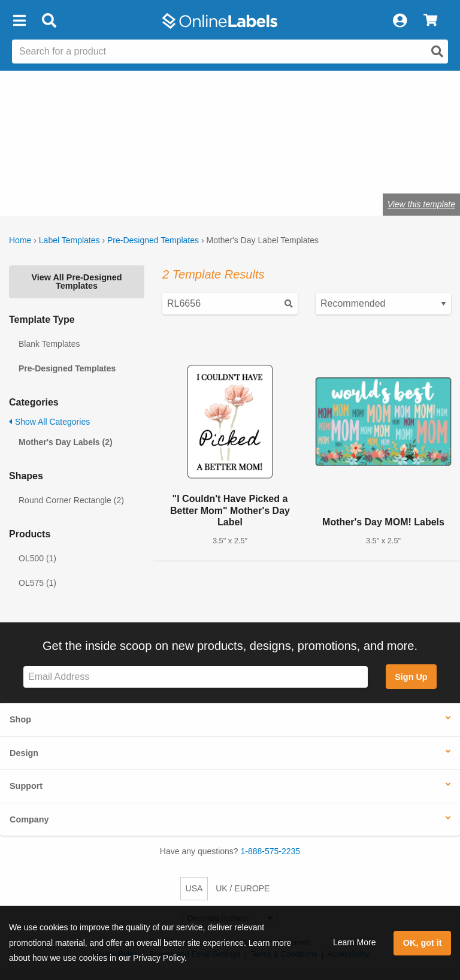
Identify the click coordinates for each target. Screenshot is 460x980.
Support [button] (26, 786)
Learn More (355, 942)
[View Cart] (430, 21)
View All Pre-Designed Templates (76, 282)
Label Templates (69, 240)
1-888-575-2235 (271, 851)
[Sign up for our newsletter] (196, 677)
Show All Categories (49, 422)
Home (20, 240)
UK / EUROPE (243, 888)
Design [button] (24, 753)
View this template (421, 204)
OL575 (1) (37, 583)
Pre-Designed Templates (153, 240)
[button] (19, 21)
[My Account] (400, 21)
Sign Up (411, 677)
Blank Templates (49, 344)
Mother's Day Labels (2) (66, 442)
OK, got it (423, 943)
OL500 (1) (37, 558)
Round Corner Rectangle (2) (71, 500)
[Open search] (437, 52)
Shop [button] (20, 719)
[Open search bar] (49, 21)
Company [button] (29, 819)
